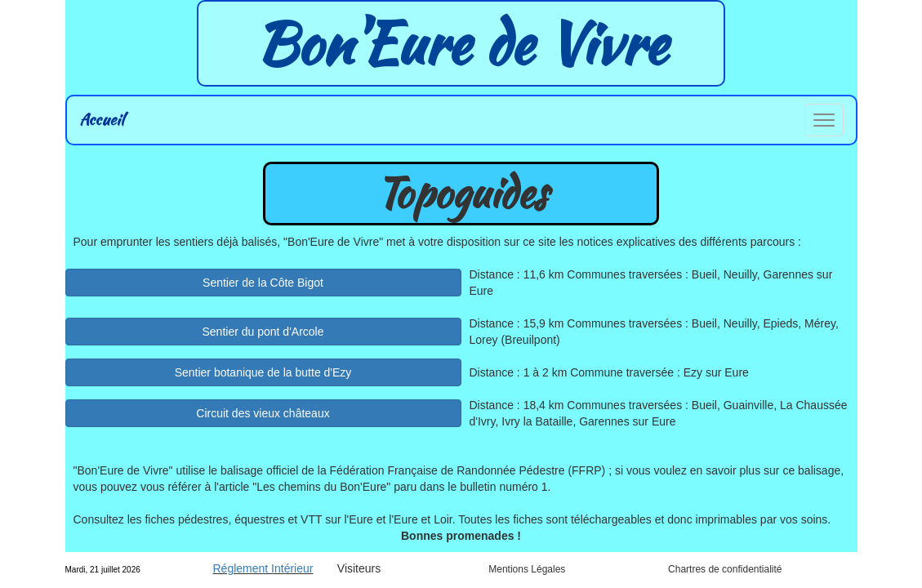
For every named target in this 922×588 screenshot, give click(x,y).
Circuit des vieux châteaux (263, 413)
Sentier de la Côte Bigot (263, 283)
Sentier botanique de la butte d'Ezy (263, 372)
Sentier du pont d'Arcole (263, 332)
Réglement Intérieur (263, 568)
